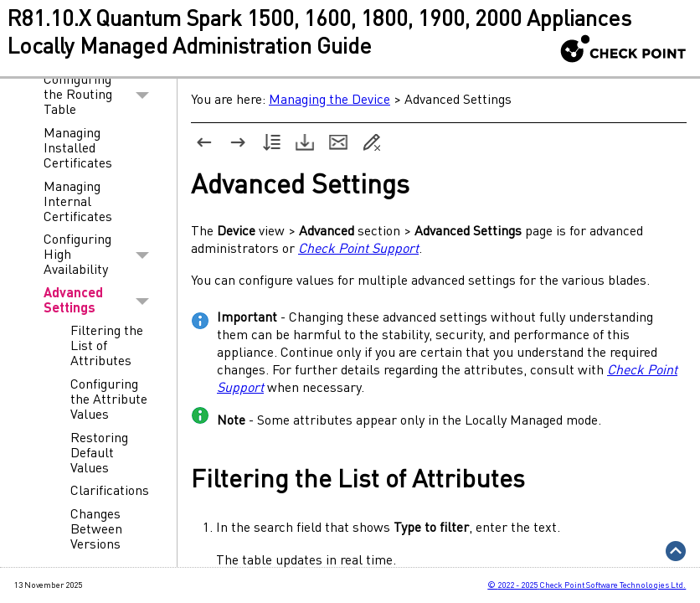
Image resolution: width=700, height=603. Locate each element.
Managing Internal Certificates (78, 203)
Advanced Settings (101, 301)
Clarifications (110, 492)
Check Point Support (358, 250)
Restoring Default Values (99, 454)
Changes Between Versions (96, 530)
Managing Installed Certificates (78, 149)
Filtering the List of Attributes (107, 347)
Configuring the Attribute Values (109, 400)
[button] (143, 96)
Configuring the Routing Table (101, 96)
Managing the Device (329, 100)
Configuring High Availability (101, 255)
